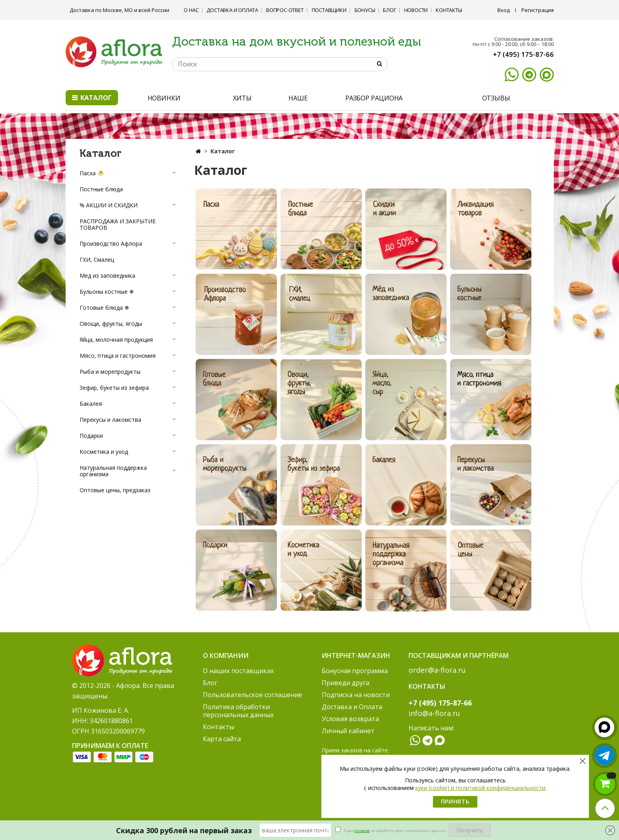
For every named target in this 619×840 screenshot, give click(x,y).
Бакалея (91, 404)
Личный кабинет (348, 731)
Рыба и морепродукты (110, 372)
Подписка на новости (356, 695)
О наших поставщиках (238, 671)
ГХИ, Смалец (97, 260)
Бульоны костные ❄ (107, 292)
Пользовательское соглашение (252, 695)
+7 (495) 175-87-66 (523, 54)
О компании (226, 656)
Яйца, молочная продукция (116, 340)
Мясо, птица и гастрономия (118, 356)
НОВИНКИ (164, 98)
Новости (416, 10)
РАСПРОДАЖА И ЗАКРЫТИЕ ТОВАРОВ (118, 224)
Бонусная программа (355, 671)
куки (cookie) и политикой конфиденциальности (480, 788)
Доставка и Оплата (232, 10)
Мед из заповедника (107, 276)
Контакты (449, 10)
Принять (455, 801)
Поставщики (329, 10)
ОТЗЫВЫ (496, 98)
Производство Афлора (111, 244)
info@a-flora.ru (434, 713)
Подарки (91, 436)
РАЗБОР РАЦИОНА (374, 98)
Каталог (92, 98)
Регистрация (538, 10)
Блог (389, 10)
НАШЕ (298, 98)
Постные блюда (101, 189)
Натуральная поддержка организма (113, 471)
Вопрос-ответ (285, 10)
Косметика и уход (104, 452)
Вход (504, 10)
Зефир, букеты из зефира (114, 388)
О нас (191, 10)
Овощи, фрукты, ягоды (111, 324)
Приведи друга (346, 683)
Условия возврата (350, 719)
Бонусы (365, 10)
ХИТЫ (242, 98)
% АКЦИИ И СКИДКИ (109, 205)
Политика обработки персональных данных (238, 711)
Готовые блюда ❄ (104, 308)
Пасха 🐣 (92, 173)
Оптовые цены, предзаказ (115, 490)
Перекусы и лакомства (110, 420)
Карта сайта (222, 739)
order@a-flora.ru (437, 670)
